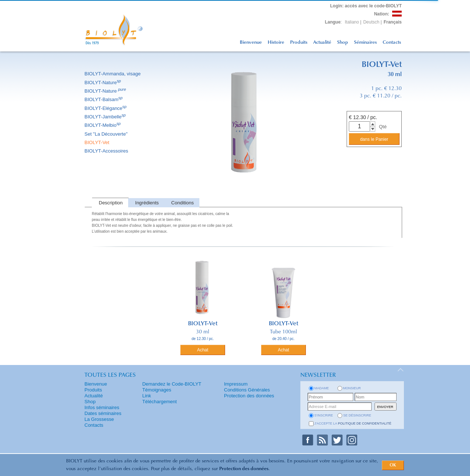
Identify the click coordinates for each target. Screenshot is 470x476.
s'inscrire (324, 415)
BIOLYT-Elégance (106, 108)
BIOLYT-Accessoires (107, 151)
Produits (299, 42)
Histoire (276, 42)
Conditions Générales (247, 390)
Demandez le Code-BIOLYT (172, 384)
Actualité (322, 42)
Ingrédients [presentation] (147, 203)
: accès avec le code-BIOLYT (366, 6)
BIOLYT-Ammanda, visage (113, 74)
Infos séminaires (102, 407)
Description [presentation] (111, 203)
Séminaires (365, 42)
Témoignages (157, 390)
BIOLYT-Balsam (104, 99)
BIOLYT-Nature (103, 83)
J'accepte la (353, 423)
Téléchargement (159, 402)
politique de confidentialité (365, 423)
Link (147, 396)
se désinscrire (357, 415)
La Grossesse (99, 419)
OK (393, 465)
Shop (343, 42)
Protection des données (244, 469)
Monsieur (352, 388)
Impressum (236, 384)
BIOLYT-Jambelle (106, 117)
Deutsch (371, 22)
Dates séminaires (103, 413)
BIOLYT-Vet (97, 142)
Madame (322, 388)
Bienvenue (251, 42)
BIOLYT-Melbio (103, 125)
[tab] (110, 203)
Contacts (392, 42)
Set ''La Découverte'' (107, 134)
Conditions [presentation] (182, 203)
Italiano (352, 22)
